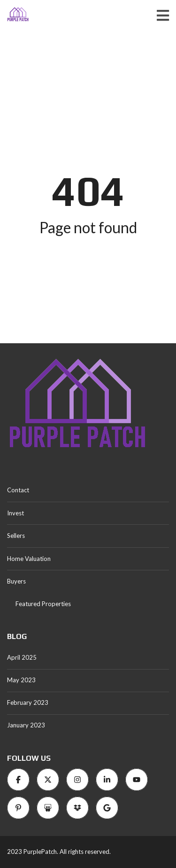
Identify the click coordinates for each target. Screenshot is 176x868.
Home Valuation (29, 559)
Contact (18, 490)
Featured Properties (43, 604)
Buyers (16, 581)
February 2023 (28, 702)
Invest (15, 513)
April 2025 (22, 657)
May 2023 (21, 680)
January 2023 (26, 725)
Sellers (16, 536)
